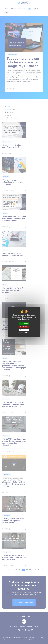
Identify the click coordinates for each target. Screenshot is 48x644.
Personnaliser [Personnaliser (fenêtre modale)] (24, 330)
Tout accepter (24, 324)
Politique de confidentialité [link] (24, 333)
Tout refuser (24, 327)
